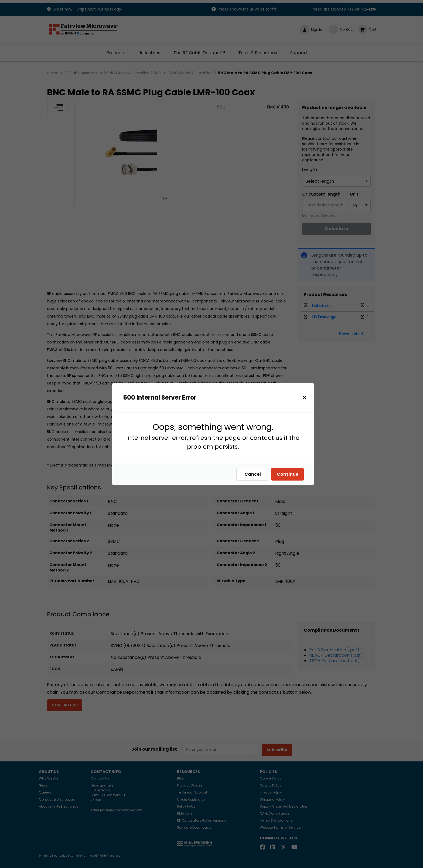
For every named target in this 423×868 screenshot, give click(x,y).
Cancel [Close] (253, 474)
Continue (288, 474)
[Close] (304, 398)
